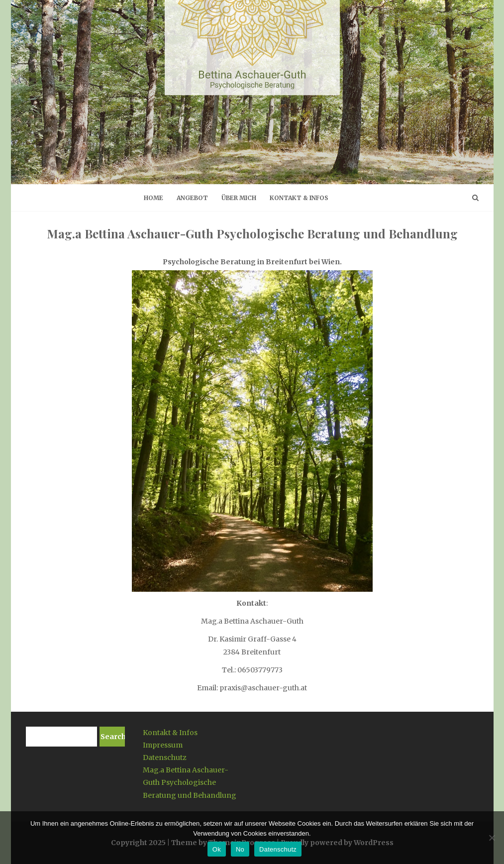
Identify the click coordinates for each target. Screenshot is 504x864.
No (240, 849)
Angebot (192, 198)
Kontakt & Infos (299, 198)
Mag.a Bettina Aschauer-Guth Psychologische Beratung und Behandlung (190, 782)
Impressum (163, 745)
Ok (217, 849)
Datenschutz (165, 757)
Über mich (239, 198)
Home (153, 198)
